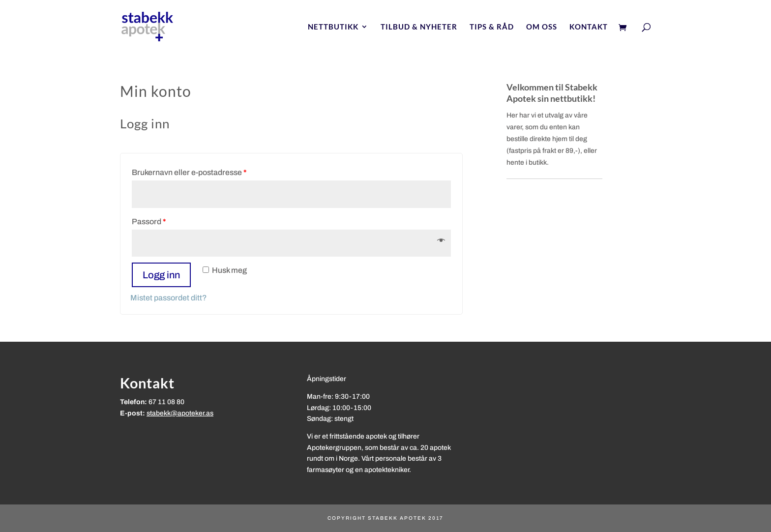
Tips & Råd (492, 27)
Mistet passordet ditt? (169, 298)
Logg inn (161, 275)
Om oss (542, 27)
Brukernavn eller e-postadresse (189, 172)
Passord (149, 222)
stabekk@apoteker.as (180, 413)
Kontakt (589, 27)
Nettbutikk (333, 27)
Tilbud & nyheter (419, 27)
